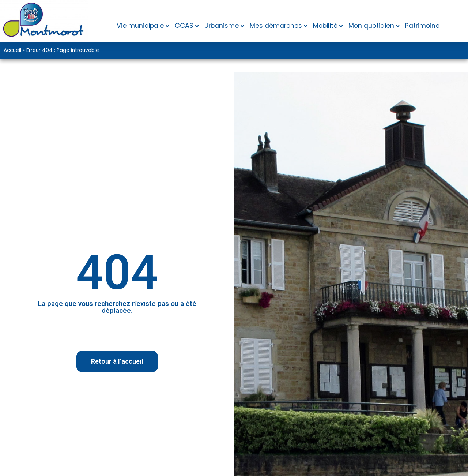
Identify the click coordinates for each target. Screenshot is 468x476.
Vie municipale (140, 26)
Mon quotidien (371, 26)
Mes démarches (276, 26)
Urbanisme (222, 26)
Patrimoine (422, 26)
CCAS (184, 26)
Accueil (12, 50)
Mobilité (325, 26)
